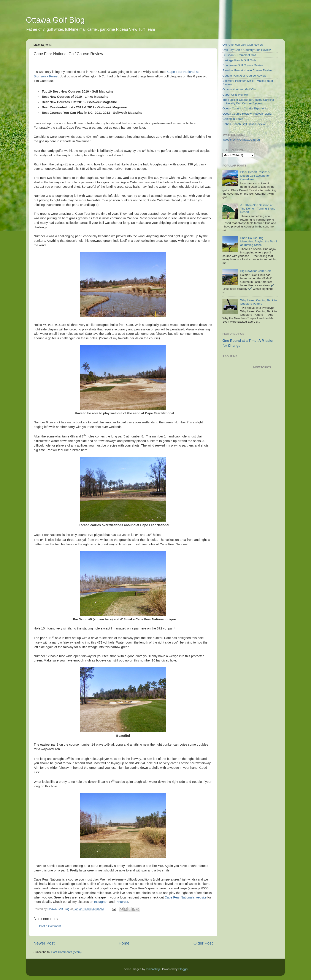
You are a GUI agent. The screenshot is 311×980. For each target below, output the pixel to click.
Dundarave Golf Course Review (243, 65)
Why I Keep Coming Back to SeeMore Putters (258, 302)
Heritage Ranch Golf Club (239, 60)
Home (124, 943)
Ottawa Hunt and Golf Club (240, 89)
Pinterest (122, 902)
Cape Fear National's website (185, 897)
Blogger (183, 969)
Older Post (203, 943)
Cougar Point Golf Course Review (244, 76)
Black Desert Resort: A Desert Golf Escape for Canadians (255, 175)
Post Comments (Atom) (67, 952)
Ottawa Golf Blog (55, 20)
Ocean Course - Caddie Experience (245, 108)
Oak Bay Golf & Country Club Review (247, 50)
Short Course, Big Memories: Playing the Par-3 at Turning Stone (259, 241)
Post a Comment (50, 926)
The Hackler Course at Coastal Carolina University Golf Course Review (248, 102)
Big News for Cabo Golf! (256, 271)
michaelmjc (153, 969)
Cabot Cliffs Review (235, 95)
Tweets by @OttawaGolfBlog (241, 140)
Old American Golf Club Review (243, 45)
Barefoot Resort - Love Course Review (247, 70)
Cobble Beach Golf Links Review (244, 124)
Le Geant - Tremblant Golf (239, 55)
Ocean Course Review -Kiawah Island (247, 114)
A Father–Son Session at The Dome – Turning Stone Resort (258, 209)
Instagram (101, 902)
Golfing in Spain (233, 119)
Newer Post (44, 943)
